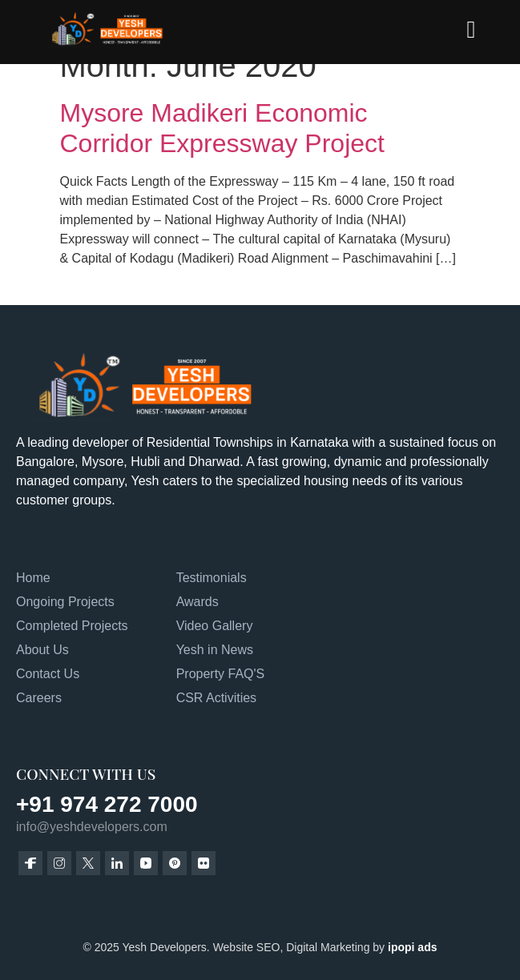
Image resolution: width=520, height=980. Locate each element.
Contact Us (48, 674)
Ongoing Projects (65, 602)
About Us (42, 650)
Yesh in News (215, 650)
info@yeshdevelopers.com (92, 827)
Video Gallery (215, 626)
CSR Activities (216, 698)
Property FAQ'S (221, 674)
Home (33, 578)
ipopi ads (412, 947)
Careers (39, 698)
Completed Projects (72, 626)
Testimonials (212, 578)
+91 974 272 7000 (107, 804)
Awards (198, 602)
